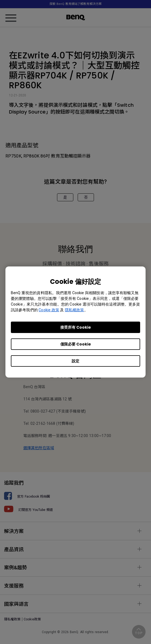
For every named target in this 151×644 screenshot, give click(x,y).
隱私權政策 (75, 310)
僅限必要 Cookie (76, 344)
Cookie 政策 (49, 310)
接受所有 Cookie (76, 327)
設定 (75, 361)
